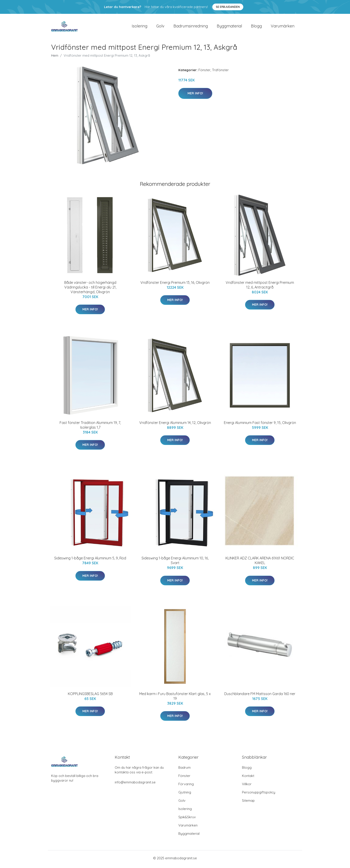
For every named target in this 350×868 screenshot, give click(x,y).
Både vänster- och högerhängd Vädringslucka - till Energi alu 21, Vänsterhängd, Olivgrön (90, 289)
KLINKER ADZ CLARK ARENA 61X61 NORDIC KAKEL (260, 563)
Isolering (140, 27)
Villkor (247, 786)
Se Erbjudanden (228, 7)
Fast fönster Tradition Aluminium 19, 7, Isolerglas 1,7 (90, 427)
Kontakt (248, 778)
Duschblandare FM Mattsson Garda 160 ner (260, 696)
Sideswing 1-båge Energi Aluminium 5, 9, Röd (90, 561)
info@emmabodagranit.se (135, 784)
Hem (55, 58)
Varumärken (283, 27)
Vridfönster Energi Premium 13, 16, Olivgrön (175, 285)
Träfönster (220, 72)
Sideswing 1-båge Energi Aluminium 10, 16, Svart (175, 563)
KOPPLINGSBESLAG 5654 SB (90, 696)
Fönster (204, 72)
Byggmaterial (229, 27)
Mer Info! (195, 96)
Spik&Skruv (187, 819)
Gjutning (185, 794)
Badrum (184, 770)
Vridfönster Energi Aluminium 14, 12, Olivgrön (175, 425)
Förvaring (186, 786)
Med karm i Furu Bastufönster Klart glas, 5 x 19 (175, 698)
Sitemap (248, 803)
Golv (160, 27)
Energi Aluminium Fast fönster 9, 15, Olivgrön (260, 425)
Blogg (256, 27)
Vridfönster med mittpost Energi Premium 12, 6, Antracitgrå (260, 287)
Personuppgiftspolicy (259, 794)
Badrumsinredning (191, 27)
